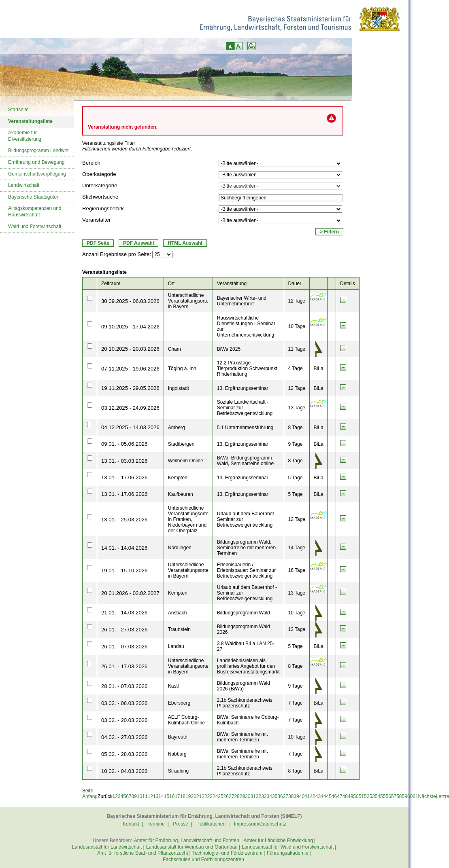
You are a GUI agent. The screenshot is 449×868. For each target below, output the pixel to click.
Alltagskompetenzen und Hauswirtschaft (35, 212)
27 (231, 796)
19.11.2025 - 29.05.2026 (130, 388)
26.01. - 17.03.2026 (124, 666)
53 (372, 796)
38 (291, 796)
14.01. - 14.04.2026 (124, 548)
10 (139, 796)
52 (367, 796)
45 (329, 796)
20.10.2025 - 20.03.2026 (130, 349)
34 (269, 796)
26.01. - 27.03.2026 (124, 630)
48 (345, 796)
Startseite (18, 110)
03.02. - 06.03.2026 (124, 703)
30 (248, 796)
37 (286, 796)
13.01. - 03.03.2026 (124, 461)
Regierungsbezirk (103, 209)
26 (226, 796)
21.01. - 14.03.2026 (124, 613)
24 (215, 796)
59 (405, 796)
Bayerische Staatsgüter (33, 197)
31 (253, 796)
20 (194, 796)
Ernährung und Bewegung (36, 162)
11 (145, 796)
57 (394, 796)
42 (312, 796)
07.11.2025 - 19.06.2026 (130, 369)
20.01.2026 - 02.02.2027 (130, 593)
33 (264, 796)
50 (356, 796)
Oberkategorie (99, 174)
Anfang (90, 796)
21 (199, 796)
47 (339, 796)
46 (334, 796)
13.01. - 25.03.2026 (124, 520)
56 (388, 796)
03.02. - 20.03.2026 (124, 720)
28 (237, 796)
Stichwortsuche (100, 197)
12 (150, 796)
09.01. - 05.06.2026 (124, 444)
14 (161, 796)
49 (350, 796)
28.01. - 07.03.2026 (124, 686)
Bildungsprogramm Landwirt (38, 150)
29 (242, 796)
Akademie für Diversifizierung (25, 136)
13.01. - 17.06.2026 (124, 477)
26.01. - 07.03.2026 (124, 647)
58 (399, 796)
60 (410, 796)
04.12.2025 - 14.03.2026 (130, 427)
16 (172, 796)
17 (177, 796)
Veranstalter (96, 220)
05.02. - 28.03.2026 (124, 754)
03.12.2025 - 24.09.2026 (130, 408)
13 (156, 796)
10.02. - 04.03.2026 (124, 771)
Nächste (427, 796)
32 (259, 796)
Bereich (91, 163)
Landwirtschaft (24, 185)
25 (220, 796)
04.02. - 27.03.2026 (124, 737)
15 (167, 796)
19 (188, 796)
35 (275, 796)
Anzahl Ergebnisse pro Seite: (117, 254)
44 (323, 796)
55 (383, 796)
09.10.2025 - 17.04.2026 (130, 327)
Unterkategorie (100, 185)
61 (415, 796)
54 (378, 796)
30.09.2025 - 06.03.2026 (130, 301)
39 (296, 796)
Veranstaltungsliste (30, 121)
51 (361, 796)
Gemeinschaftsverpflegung (37, 174)
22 (204, 796)
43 (318, 796)
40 (302, 796)
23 (210, 796)
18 (183, 796)
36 (280, 796)
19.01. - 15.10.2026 (124, 571)
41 (307, 796)
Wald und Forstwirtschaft (35, 227)
